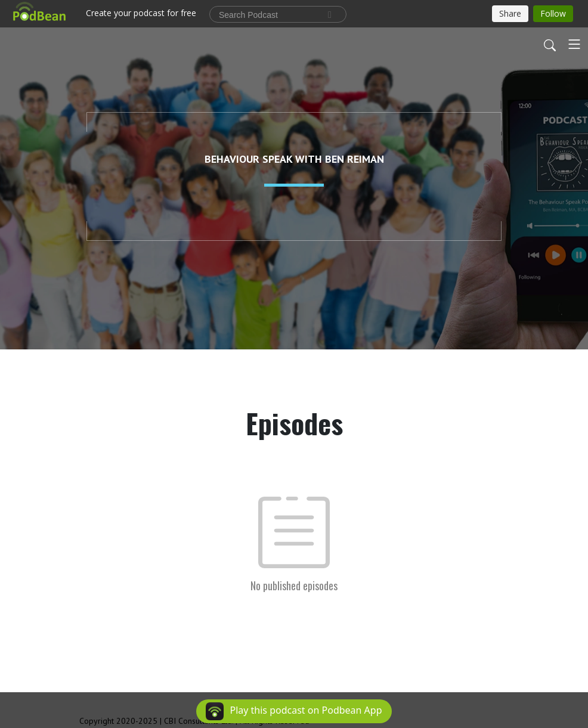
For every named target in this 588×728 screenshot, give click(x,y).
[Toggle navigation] (574, 44)
